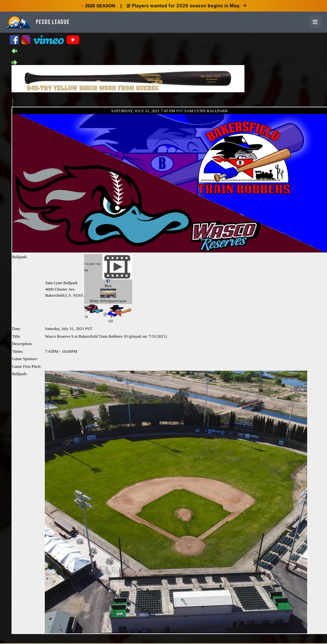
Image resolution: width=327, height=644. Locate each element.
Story (94, 301)
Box (108, 286)
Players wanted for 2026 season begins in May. (187, 6)
